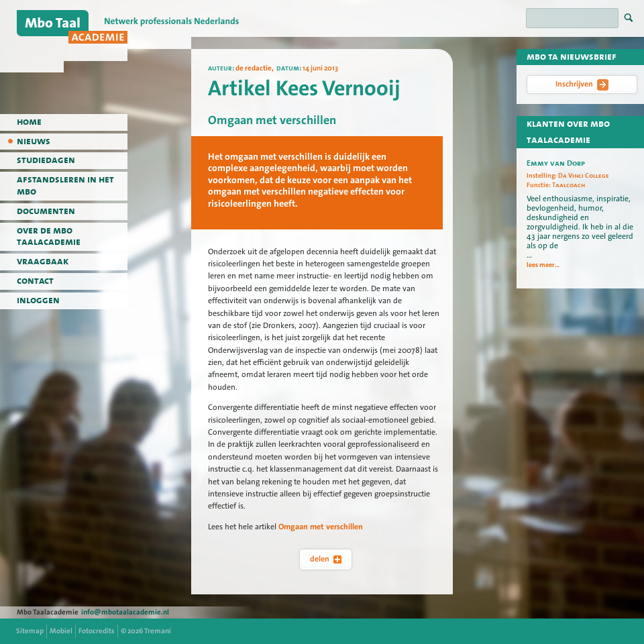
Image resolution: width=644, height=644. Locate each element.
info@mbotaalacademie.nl (125, 612)
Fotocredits (97, 631)
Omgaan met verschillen (321, 527)
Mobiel (61, 631)
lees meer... (543, 265)
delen (326, 559)
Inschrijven (582, 85)
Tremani (158, 631)
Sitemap (30, 631)
